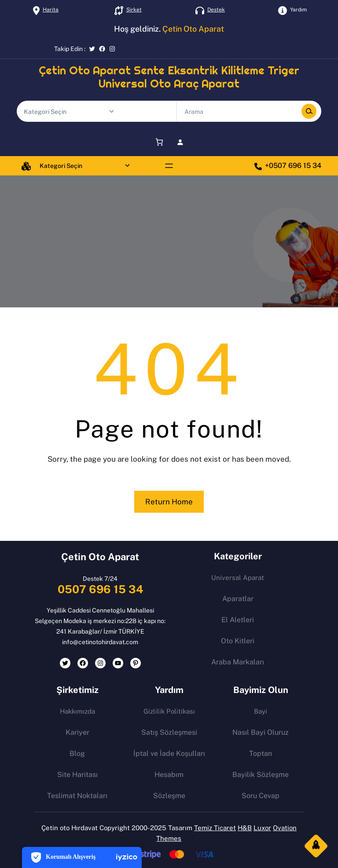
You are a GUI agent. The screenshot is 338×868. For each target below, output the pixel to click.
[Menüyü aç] (169, 166)
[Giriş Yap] (180, 142)
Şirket (134, 10)
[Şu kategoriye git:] (112, 111)
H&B (245, 828)
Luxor (262, 828)
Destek (216, 10)
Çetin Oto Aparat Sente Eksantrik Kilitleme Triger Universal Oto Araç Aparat (169, 77)
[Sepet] (158, 142)
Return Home (169, 502)
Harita (51, 10)
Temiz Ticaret (215, 828)
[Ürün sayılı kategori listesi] (66, 112)
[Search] (309, 111)
